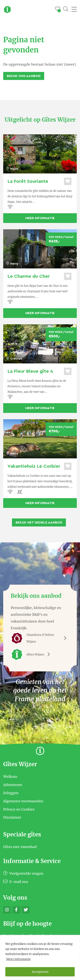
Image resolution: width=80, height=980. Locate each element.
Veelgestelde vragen (23, 873)
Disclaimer (12, 817)
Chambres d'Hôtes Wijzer (40, 638)
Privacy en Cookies (19, 809)
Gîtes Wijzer (32, 654)
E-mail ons (16, 882)
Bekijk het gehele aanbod (39, 522)
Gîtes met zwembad (20, 847)
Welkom (10, 777)
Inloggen (11, 793)
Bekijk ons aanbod (24, 76)
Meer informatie (18, 959)
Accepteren (40, 972)
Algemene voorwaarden (23, 801)
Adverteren (13, 785)
